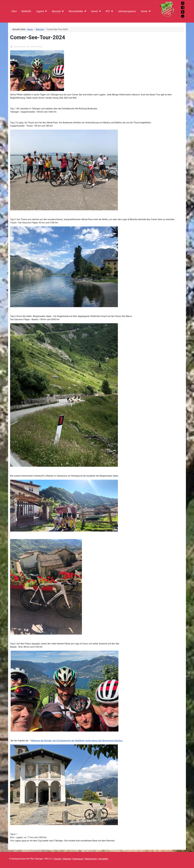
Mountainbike (76, 11)
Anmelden (103, 859)
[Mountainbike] (85, 11)
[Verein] (149, 11)
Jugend (40, 11)
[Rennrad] (62, 11)
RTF (108, 11)
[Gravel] (99, 11)
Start (14, 11)
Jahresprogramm (127, 11)
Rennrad (56, 11)
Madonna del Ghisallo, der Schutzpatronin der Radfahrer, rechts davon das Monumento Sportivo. (77, 741)
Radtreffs (26, 11)
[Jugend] (45, 11)
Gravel (94, 11)
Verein (144, 11)
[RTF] (111, 11)
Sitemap (67, 859)
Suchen (58, 859)
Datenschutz (91, 859)
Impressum (78, 859)
